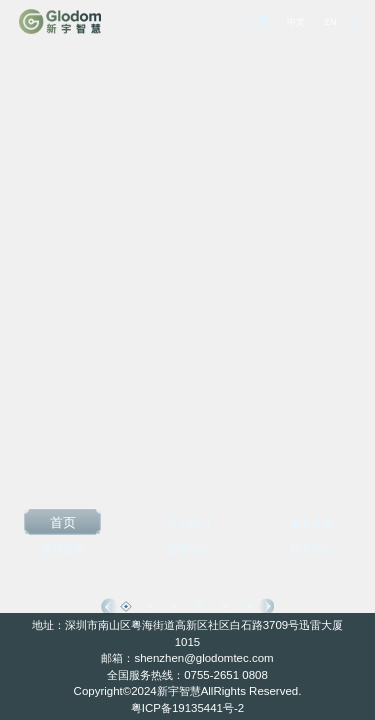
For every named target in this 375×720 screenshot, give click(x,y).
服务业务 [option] (312, 522)
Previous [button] (109, 606)
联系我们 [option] (312, 548)
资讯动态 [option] (188, 548)
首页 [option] (63, 522)
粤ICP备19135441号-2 (187, 708)
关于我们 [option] (188, 522)
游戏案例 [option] (63, 548)
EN (331, 22)
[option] (187, 360)
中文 (296, 22)
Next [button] (266, 606)
